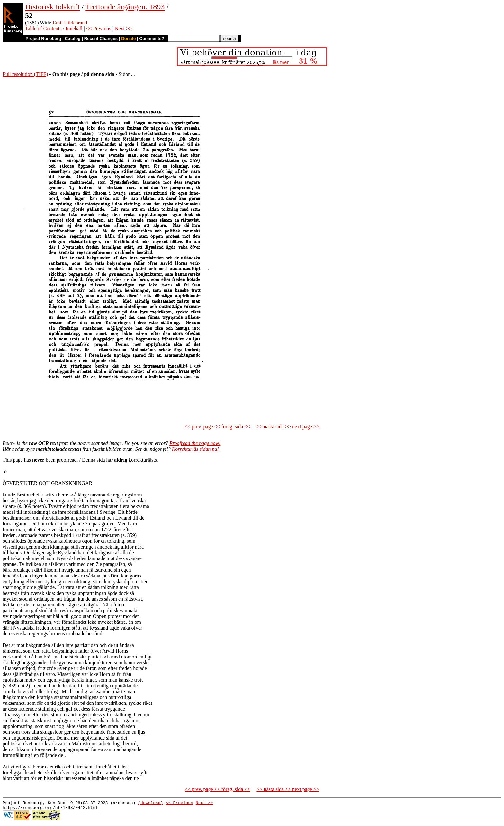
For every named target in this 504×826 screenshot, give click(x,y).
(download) (150, 803)
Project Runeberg (43, 38)
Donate (128, 38)
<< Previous (99, 28)
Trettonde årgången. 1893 (125, 7)
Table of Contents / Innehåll (54, 28)
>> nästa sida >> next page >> (288, 427)
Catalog (73, 38)
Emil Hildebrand (70, 23)
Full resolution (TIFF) (25, 74)
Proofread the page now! (195, 443)
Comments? (152, 38)
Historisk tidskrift (52, 7)
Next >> (123, 28)
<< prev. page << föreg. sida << (217, 427)
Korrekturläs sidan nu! (195, 449)
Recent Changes (101, 38)
